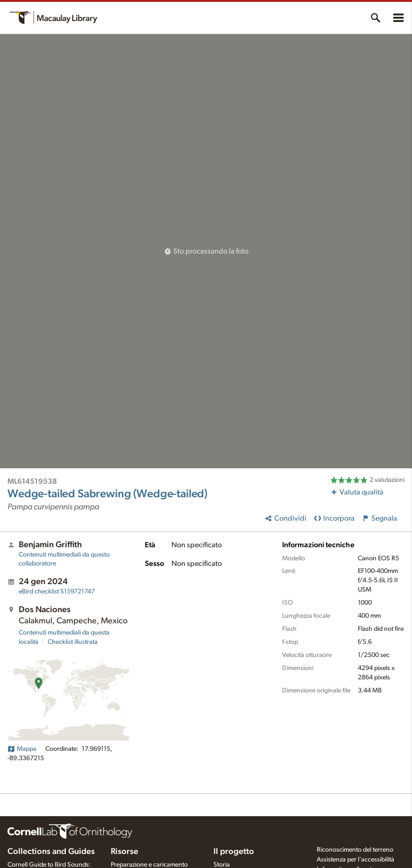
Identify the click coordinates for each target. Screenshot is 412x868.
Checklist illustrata (73, 642)
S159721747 (57, 592)
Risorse (124, 852)
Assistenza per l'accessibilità (355, 860)
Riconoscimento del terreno (355, 850)
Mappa (22, 749)
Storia (222, 865)
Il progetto (234, 852)
